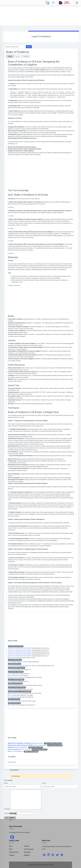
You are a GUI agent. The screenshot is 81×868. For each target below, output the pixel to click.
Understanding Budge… (27, 745)
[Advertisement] (40, 13)
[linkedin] (48, 854)
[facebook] (12, 837)
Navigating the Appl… (26, 743)
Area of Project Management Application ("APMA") (22, 666)
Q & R (11, 849)
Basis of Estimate (13, 658)
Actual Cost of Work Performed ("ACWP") (20, 648)
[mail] (44, 855)
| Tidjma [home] (51, 865)
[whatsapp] (62, 855)
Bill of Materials (12, 697)
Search (29, 47)
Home (11, 846)
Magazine (27, 855)
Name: (6, 783)
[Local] (47, 3)
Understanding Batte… (18, 747)
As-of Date (11, 670)
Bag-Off (10, 681)
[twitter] (57, 855)
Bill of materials (12, 695)
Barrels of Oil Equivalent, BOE (16, 685)
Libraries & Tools (14, 852)
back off (10, 674)
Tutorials (27, 846)
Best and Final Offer (14, 701)
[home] (65, 3)
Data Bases (27, 852)
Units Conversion (29, 849)
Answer (11, 207)
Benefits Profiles (13, 689)
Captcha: (7, 813)
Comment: (7, 809)
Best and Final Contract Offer (16, 693)
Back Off (10, 676)
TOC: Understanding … (16, 751)
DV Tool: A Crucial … (20, 749)
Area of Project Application (15, 662)
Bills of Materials (13, 705)
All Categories (12, 762)
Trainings (12, 855)
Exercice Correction (15, 285)
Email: (44, 783)
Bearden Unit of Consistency (16, 677)
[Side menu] (53, 3)
